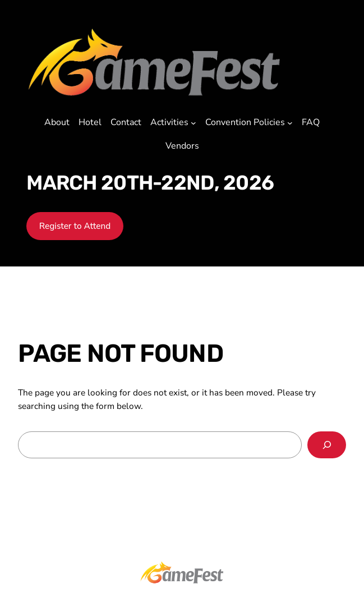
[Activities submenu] (193, 123)
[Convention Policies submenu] (290, 123)
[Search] (327, 445)
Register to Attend (75, 226)
